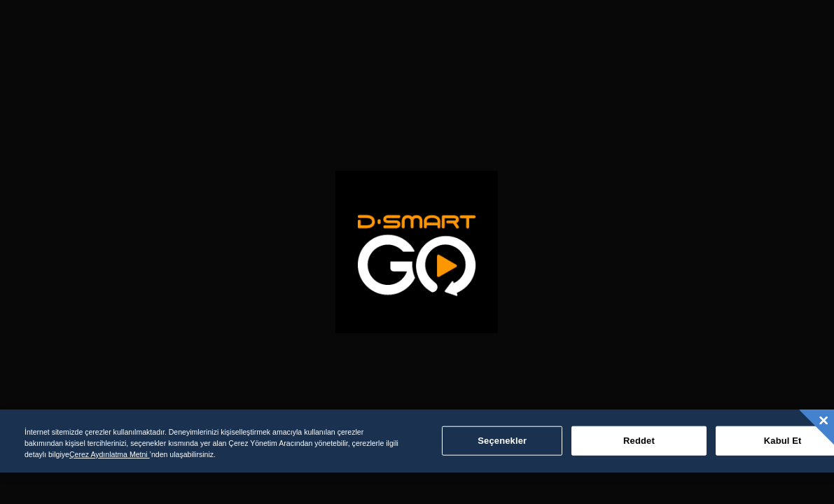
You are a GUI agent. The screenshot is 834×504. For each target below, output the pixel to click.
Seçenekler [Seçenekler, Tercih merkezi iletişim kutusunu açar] (502, 441)
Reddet (639, 441)
